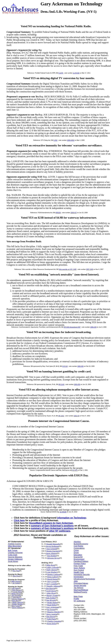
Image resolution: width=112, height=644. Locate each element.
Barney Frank (52, 595)
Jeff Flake (15, 588)
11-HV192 (76, 73)
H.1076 (61, 73)
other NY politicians (60, 531)
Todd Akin (16, 597)
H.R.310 (65, 366)
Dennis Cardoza (54, 574)
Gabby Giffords (52, 567)
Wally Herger (51, 570)
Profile (76, 599)
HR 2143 (61, 384)
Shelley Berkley (17, 604)
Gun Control (79, 570)
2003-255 (77, 384)
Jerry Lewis (52, 581)
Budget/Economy (81, 544)
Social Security (80, 585)
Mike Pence (16, 581)
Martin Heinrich (18, 602)
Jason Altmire (51, 553)
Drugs (76, 553)
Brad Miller (52, 605)
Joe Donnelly (16, 595)
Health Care (79, 572)
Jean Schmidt (52, 549)
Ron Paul (16, 571)
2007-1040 (90, 269)
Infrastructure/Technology (84, 579)
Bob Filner (17, 576)
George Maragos (15, 557)
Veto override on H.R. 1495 (68, 269)
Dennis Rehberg (18, 599)
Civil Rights (78, 546)
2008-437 (74, 213)
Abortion (77, 542)
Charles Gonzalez (54, 621)
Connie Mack (17, 592)
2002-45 (76, 416)
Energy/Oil (78, 557)
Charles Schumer (15, 553)
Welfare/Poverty (80, 592)
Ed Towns (51, 609)
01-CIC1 (75, 470)
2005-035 (80, 366)
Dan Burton (50, 588)
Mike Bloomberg (15, 546)
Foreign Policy (80, 564)
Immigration (79, 577)
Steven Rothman (52, 546)
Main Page (78, 596)
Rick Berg (16, 601)
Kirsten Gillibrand (15, 559)
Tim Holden (51, 556)
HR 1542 (61, 416)
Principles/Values (81, 583)
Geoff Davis (51, 591)
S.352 (55, 140)
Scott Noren (13, 561)
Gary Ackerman (52, 607)
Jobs (76, 581)
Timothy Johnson (53, 586)
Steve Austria (52, 614)
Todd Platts (51, 619)
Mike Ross (50, 565)
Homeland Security (82, 574)
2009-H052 (71, 140)
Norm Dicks (51, 623)
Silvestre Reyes (53, 558)
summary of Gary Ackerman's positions (52, 526)
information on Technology (72, 518)
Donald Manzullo (53, 544)
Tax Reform (78, 588)
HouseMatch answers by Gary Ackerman (51, 523)
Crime (76, 550)
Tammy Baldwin (17, 608)
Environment (79, 559)
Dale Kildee (51, 598)
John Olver (51, 593)
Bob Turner (13, 550)
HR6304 (58, 213)
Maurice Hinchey (54, 612)
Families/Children (81, 561)
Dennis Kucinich (53, 551)
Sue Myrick (51, 600)
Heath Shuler (52, 602)
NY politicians (79, 601)
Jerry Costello (52, 584)
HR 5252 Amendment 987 (72, 327)
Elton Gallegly (53, 577)
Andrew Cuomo (15, 544)
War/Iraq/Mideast (81, 590)
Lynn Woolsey (52, 572)
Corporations (79, 548)
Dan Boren (51, 616)
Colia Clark (13, 555)
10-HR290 (63, 512)
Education (78, 555)
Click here (19, 520)
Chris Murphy (16, 590)
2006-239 (93, 327)
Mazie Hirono (16, 594)
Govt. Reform (79, 568)
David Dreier (52, 579)
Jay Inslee (16, 583)
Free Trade (78, 566)
